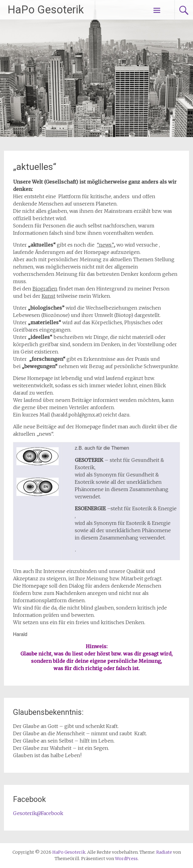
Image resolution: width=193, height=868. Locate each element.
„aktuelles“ (35, 167)
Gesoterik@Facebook (38, 813)
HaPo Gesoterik (46, 10)
